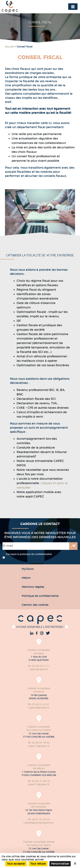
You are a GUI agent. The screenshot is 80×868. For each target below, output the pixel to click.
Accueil (9, 47)
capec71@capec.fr (39, 746)
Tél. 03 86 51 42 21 (39, 704)
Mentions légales (33, 587)
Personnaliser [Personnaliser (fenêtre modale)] (60, 864)
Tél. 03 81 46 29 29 (39, 819)
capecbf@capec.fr (39, 708)
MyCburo (28, 569)
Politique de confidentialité (40, 596)
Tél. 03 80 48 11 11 (39, 666)
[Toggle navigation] (73, 7)
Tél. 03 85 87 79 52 (39, 743)
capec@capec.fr (39, 669)
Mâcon (26, 578)
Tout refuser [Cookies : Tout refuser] (38, 864)
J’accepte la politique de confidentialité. (29, 556)
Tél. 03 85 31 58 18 (39, 781)
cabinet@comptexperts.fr (39, 823)
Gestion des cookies (35, 605)
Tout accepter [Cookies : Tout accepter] (16, 864)
